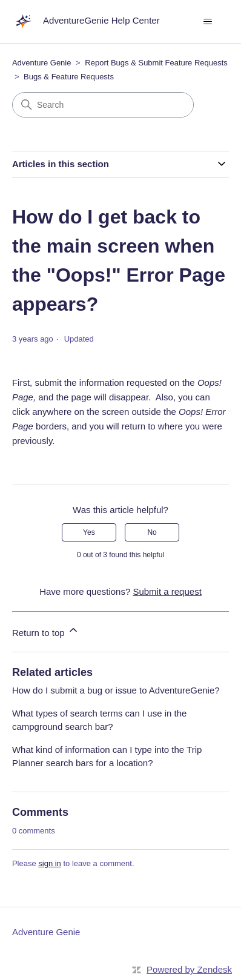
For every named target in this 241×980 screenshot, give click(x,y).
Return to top (46, 631)
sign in (50, 863)
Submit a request (167, 591)
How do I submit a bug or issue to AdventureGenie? (116, 690)
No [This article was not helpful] (152, 532)
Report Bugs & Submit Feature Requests (156, 63)
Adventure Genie (42, 63)
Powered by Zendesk (189, 969)
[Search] (103, 105)
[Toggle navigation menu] (207, 22)
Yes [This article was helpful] (89, 532)
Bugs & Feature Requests (69, 77)
